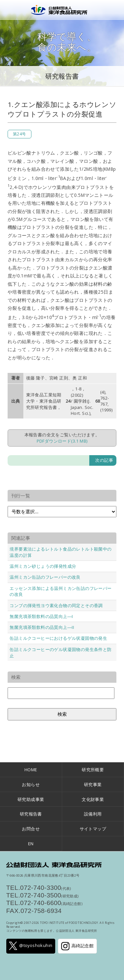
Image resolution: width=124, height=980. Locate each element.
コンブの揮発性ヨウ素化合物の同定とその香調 (56, 605)
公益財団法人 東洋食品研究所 (62, 10)
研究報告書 (62, 76)
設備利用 (93, 814)
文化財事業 (93, 799)
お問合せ (31, 829)
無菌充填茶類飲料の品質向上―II (42, 627)
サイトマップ (93, 829)
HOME (31, 770)
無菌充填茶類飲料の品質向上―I (41, 616)
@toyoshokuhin (31, 946)
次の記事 (104, 460)
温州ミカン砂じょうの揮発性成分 (43, 566)
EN (31, 844)
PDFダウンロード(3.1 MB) (62, 441)
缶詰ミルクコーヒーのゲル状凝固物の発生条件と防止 (61, 653)
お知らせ (31, 784)
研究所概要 (93, 770)
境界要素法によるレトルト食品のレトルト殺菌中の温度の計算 (61, 552)
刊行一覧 (21, 496)
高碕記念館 (77, 946)
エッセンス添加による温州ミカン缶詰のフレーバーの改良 (61, 591)
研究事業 (93, 784)
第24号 (20, 134)
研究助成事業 (31, 799)
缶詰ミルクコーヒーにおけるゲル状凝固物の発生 (58, 638)
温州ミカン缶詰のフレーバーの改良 (45, 577)
